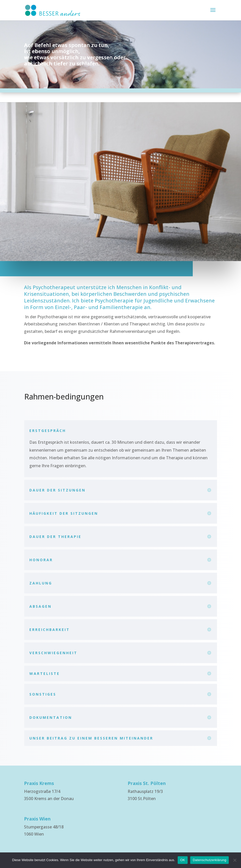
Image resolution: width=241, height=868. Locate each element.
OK (183, 860)
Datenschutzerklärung (209, 860)
